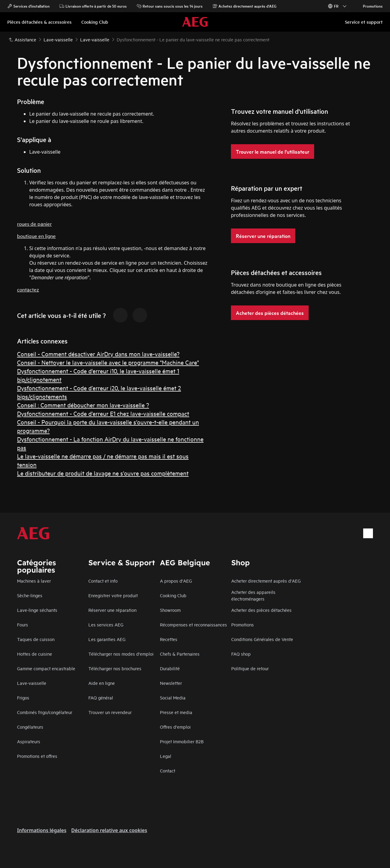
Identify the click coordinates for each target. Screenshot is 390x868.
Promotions (370, 6)
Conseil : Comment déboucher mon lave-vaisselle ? (83, 405)
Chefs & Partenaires (180, 654)
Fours (23, 624)
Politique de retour (250, 668)
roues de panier (34, 223)
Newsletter (171, 683)
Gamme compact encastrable (46, 668)
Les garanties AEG (107, 639)
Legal (166, 756)
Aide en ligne (102, 683)
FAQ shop (241, 654)
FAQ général (101, 697)
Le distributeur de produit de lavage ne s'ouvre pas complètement (103, 473)
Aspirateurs (29, 741)
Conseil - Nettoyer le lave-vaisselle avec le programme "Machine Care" (108, 362)
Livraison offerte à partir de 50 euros (93, 6)
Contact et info (103, 581)
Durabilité (170, 668)
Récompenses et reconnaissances (193, 624)
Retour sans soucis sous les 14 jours (170, 6)
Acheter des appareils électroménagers (253, 595)
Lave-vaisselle (32, 683)
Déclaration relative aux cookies (109, 830)
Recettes (169, 639)
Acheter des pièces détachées (261, 610)
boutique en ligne (36, 236)
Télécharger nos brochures (115, 668)
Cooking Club (173, 595)
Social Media (173, 697)
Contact (168, 770)
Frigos (23, 697)
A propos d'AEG (176, 581)
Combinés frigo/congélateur (45, 712)
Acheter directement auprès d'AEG (266, 581)
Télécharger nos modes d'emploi (121, 654)
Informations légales (42, 830)
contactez (28, 289)
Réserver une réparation (112, 610)
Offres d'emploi (175, 727)
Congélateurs (30, 727)
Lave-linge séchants (37, 610)
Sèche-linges (30, 595)
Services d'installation (28, 6)
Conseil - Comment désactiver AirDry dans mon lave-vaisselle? (98, 354)
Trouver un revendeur (110, 712)
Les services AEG (106, 624)
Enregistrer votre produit (113, 595)
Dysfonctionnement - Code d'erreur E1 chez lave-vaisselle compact (103, 413)
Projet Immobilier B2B (182, 741)
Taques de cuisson (36, 639)
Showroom (170, 610)
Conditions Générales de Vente (262, 639)
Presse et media (176, 712)
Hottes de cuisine (35, 654)
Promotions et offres (37, 756)
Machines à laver (34, 581)
